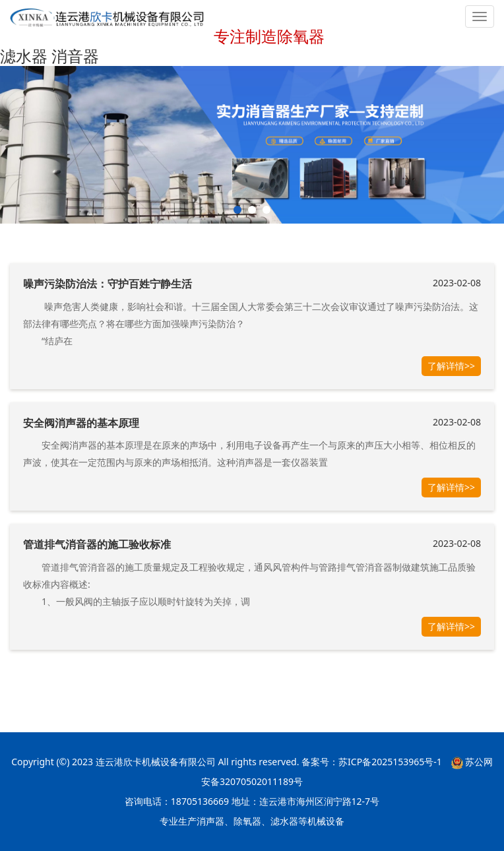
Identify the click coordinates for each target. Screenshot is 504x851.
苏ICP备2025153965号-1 (390, 762)
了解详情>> (451, 366)
